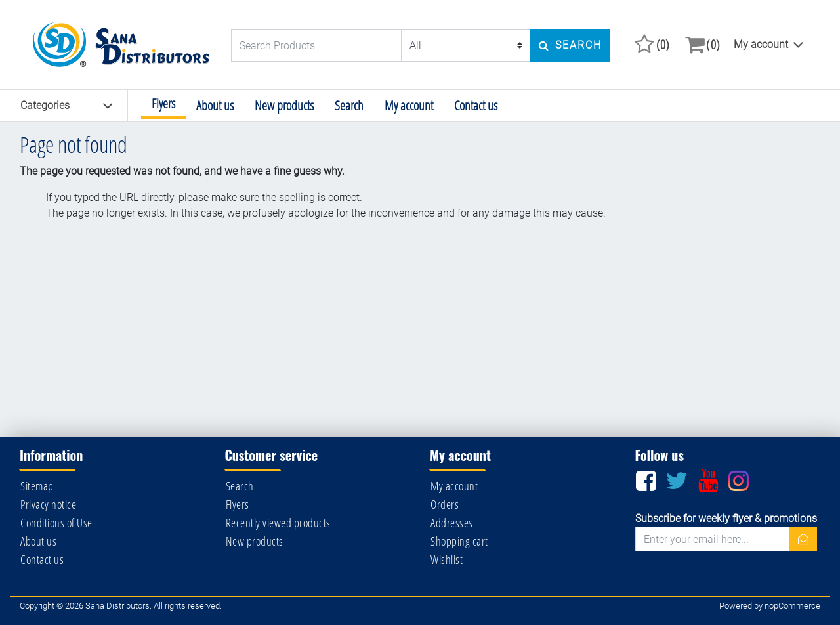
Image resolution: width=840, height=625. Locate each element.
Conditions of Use (56, 523)
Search (349, 105)
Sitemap (37, 486)
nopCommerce (792, 606)
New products (284, 105)
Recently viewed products (278, 523)
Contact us (476, 105)
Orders (445, 504)
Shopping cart (459, 541)
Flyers (163, 103)
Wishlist (447, 559)
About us (215, 105)
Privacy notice (48, 504)
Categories (67, 106)
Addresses (452, 523)
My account (761, 44)
